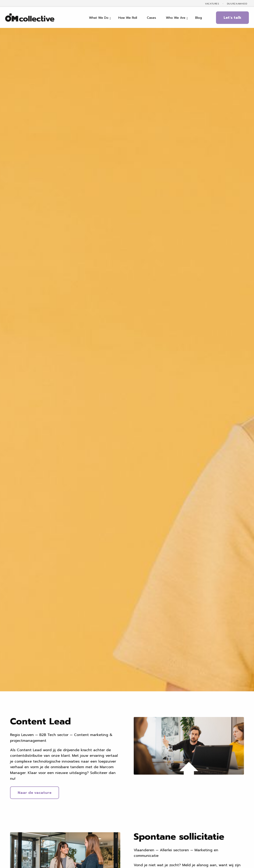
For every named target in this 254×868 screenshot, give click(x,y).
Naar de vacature (35, 794)
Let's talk (232, 18)
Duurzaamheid (237, 4)
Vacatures (212, 4)
